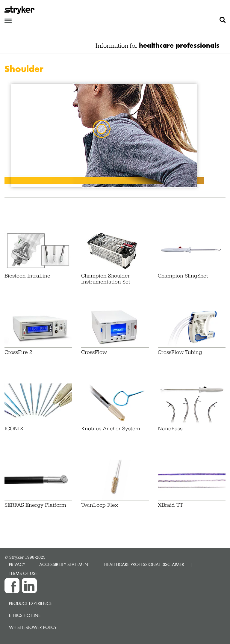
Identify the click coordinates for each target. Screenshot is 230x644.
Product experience (30, 603)
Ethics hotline (25, 615)
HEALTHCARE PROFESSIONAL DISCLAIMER (144, 564)
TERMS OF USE (23, 573)
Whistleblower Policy (33, 627)
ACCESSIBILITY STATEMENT (65, 564)
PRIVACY (17, 564)
